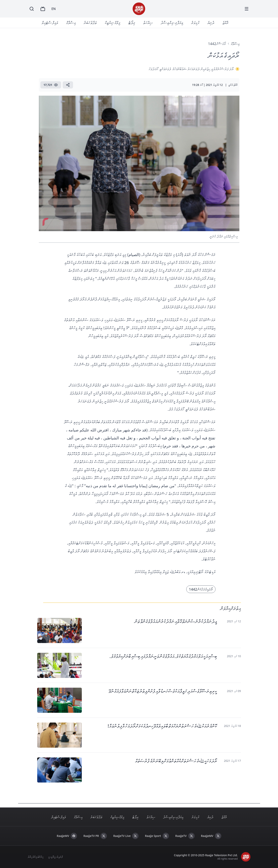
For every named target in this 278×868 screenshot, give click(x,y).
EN (54, 9)
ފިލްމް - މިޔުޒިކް (112, 23)
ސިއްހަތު (148, 23)
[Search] (32, 9)
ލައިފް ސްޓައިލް (50, 23)
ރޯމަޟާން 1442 (217, 44)
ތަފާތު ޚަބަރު (90, 23)
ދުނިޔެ (211, 23)
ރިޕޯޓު (132, 23)
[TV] (43, 9)
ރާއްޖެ (225, 23)
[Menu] (247, 9)
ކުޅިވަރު (195, 23)
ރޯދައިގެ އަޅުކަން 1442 (201, 589)
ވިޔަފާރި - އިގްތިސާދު (172, 23)
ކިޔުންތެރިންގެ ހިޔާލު (36, 857)
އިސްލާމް (71, 23)
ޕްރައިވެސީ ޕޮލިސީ (55, 857)
